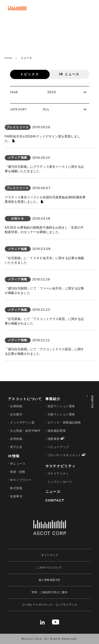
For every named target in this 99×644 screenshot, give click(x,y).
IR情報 (14, 456)
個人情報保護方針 (50, 580)
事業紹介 (53, 399)
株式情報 (16, 488)
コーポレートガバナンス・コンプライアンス (50, 605)
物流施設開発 (57, 431)
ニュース (53, 492)
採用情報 (16, 439)
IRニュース (18, 464)
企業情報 (16, 406)
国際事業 (54, 439)
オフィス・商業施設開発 (64, 422)
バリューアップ (58, 447)
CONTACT (55, 500)
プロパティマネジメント (64, 455)
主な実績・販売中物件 (25, 431)
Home (9, 58)
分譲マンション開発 (61, 414)
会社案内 (16, 414)
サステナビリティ (60, 466)
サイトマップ (49, 555)
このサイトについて (49, 567)
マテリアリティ (58, 474)
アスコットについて (25, 399)
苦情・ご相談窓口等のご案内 (49, 592)
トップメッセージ (60, 482)
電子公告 (16, 447)
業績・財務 (18, 472)
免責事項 (16, 496)
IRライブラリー (21, 480)
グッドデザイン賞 (22, 422)
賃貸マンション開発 (61, 406)
